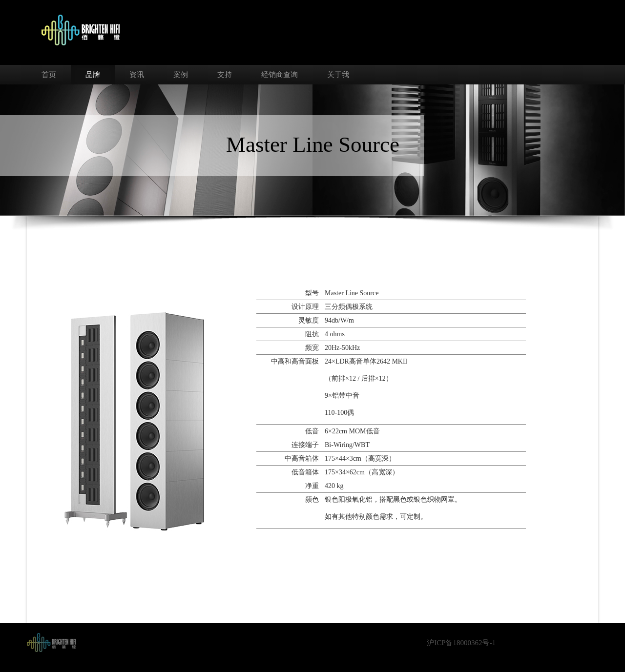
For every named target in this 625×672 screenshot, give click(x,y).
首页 (49, 75)
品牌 (93, 75)
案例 (181, 75)
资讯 (137, 75)
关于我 (338, 75)
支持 (225, 75)
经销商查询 (280, 75)
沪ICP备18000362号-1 (461, 643)
